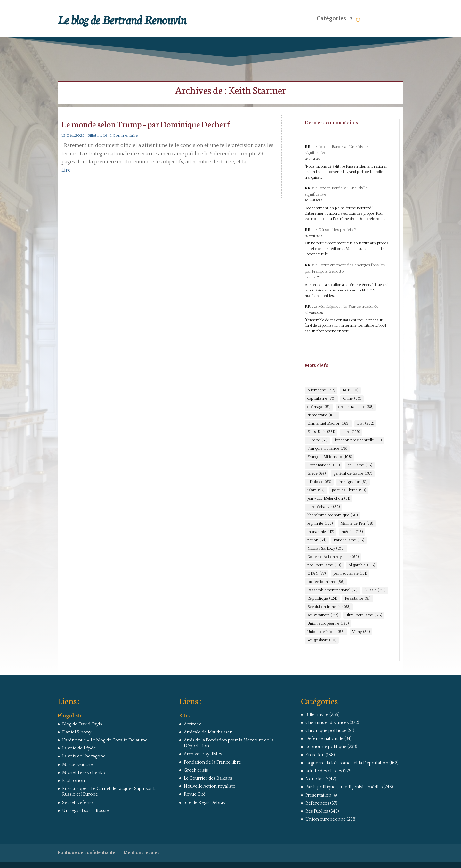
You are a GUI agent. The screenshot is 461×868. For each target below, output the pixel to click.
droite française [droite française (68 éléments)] (356, 407)
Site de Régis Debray (205, 803)
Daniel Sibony (77, 732)
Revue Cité (195, 794)
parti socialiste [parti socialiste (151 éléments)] (350, 574)
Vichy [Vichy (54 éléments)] (361, 632)
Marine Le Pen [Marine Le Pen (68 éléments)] (357, 524)
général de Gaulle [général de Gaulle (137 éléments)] (353, 474)
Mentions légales (142, 853)
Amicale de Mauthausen (208, 732)
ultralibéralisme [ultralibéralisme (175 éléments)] (364, 615)
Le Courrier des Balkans (208, 778)
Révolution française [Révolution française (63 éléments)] (329, 607)
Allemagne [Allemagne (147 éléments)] (321, 390)
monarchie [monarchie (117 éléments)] (321, 532)
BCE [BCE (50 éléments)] (350, 390)
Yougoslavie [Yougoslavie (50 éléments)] (322, 640)
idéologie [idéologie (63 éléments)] (319, 482)
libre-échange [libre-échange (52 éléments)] (324, 507)
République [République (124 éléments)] (322, 599)
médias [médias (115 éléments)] (352, 532)
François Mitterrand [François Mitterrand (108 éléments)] (330, 457)
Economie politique (326, 747)
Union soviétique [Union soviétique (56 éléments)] (326, 632)
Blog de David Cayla (82, 724)
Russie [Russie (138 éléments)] (375, 590)
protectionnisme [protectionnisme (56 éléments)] (326, 582)
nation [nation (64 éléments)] (317, 540)
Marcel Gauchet (78, 765)
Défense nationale (324, 739)
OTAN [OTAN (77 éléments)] (316, 574)
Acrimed (193, 724)
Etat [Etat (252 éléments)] (365, 424)
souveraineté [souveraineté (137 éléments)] (323, 615)
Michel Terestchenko (84, 773)
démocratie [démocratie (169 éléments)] (322, 415)
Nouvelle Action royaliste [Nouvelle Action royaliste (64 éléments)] (333, 557)
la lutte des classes (324, 771)
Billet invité (97, 135)
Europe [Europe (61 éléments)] (317, 440)
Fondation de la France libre (212, 762)
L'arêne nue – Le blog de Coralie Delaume (105, 740)
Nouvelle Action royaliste (210, 786)
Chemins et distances (327, 723)
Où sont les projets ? (337, 230)
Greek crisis (196, 770)
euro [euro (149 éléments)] (351, 432)
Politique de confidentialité (86, 853)
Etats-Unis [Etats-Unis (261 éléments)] (321, 432)
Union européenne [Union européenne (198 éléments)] (328, 624)
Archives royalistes (203, 754)
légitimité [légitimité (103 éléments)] (320, 524)
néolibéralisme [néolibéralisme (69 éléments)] (324, 565)
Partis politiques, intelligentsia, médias (344, 787)
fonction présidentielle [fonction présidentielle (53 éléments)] (358, 440)
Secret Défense (78, 803)
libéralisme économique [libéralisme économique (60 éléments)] (332, 515)
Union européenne (326, 819)
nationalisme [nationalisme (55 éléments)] (349, 540)
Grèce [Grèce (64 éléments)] (316, 474)
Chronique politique (326, 731)
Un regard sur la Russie (85, 811)
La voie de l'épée (79, 748)
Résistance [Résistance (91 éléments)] (358, 599)
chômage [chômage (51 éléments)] (319, 407)
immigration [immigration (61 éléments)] (353, 482)
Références (317, 803)
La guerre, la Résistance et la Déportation (347, 763)
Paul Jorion (73, 781)
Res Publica (317, 811)
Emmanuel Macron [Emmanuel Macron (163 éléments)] (328, 424)
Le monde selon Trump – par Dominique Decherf (146, 124)
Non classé (317, 779)
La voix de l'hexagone (84, 756)
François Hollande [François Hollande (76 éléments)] (327, 449)
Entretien (315, 755)
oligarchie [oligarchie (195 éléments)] (362, 565)
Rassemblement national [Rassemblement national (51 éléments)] (332, 590)
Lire (66, 170)
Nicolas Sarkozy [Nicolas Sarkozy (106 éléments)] (326, 549)
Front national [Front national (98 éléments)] (324, 465)
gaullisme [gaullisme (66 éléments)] (360, 465)
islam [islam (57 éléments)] (316, 490)
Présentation (318, 795)
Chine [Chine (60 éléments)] (352, 399)
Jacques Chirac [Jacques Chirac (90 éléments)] (349, 490)
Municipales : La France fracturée (348, 307)
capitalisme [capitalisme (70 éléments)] (321, 399)
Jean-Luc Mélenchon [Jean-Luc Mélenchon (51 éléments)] (329, 499)
